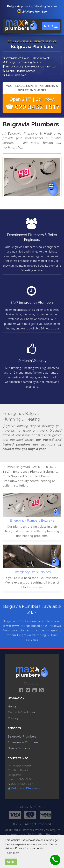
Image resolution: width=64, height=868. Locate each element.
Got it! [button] (11, 862)
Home (12, 706)
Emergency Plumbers (23, 742)
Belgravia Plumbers (22, 736)
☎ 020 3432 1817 (33, 107)
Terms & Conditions (22, 712)
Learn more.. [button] (13, 853)
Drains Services (19, 748)
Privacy (13, 718)
